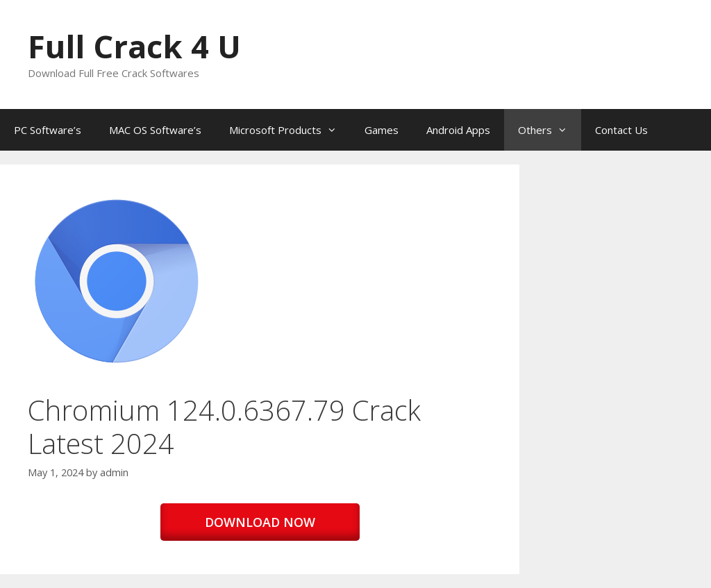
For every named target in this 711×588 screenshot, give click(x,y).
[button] (117, 281)
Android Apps (458, 130)
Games (382, 130)
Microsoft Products (290, 130)
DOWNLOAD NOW (260, 522)
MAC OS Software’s (155, 130)
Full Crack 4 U (134, 46)
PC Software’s (48, 130)
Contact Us (621, 130)
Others (550, 130)
